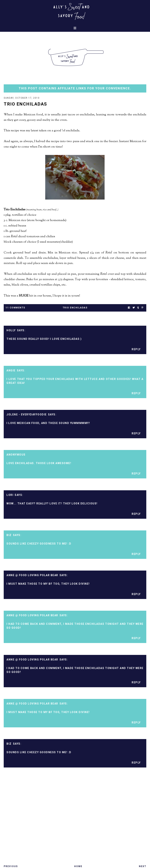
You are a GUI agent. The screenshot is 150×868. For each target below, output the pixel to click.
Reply (136, 349)
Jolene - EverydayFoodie (27, 414)
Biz (9, 535)
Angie (11, 370)
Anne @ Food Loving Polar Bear (32, 575)
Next (143, 866)
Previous (11, 866)
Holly (11, 330)
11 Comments (15, 308)
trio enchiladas (75, 308)
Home (78, 866)
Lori (10, 495)
